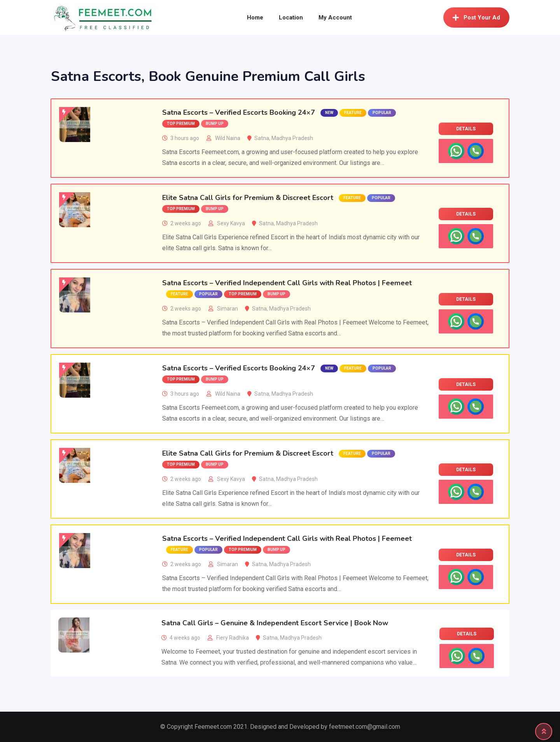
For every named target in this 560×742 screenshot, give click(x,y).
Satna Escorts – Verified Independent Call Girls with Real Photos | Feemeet (287, 283)
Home (255, 18)
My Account (335, 18)
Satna (262, 138)
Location (291, 18)
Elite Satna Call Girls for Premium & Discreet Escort (248, 198)
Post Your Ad (476, 18)
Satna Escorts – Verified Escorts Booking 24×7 (239, 112)
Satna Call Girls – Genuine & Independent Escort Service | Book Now (275, 623)
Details (466, 129)
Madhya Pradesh (292, 138)
